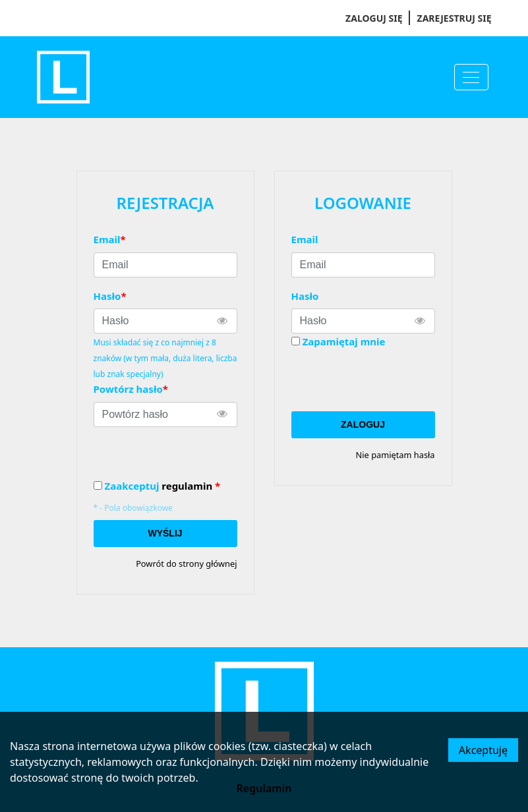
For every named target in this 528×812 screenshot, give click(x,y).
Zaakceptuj (163, 486)
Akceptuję (483, 750)
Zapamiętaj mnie (344, 341)
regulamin (187, 486)
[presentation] (392, 380)
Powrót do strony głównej (186, 564)
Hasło (305, 296)
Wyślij (165, 533)
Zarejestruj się (455, 18)
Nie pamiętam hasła (396, 455)
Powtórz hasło (131, 389)
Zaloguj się (374, 18)
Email (305, 239)
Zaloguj (363, 424)
